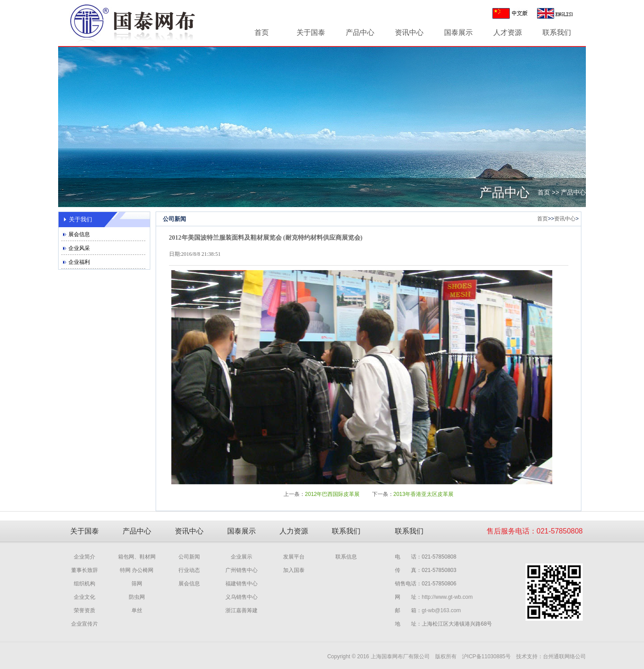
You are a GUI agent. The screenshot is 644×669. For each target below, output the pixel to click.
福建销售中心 (241, 584)
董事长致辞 (85, 570)
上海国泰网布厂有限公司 (400, 656)
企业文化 (85, 597)
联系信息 (346, 557)
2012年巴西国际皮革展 (333, 494)
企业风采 (79, 248)
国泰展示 (458, 32)
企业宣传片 (85, 624)
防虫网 (137, 597)
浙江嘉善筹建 (241, 610)
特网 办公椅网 (137, 570)
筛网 (137, 584)
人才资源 (508, 32)
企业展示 (241, 557)
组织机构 (85, 584)
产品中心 (360, 32)
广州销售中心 (241, 570)
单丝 (137, 610)
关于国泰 (311, 32)
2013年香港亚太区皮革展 (424, 494)
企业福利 (79, 262)
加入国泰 (294, 570)
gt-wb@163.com (441, 610)
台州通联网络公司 (564, 656)
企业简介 (85, 557)
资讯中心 (409, 32)
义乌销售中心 (241, 597)
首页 (262, 32)
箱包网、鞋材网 (137, 557)
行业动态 (189, 570)
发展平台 (294, 557)
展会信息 (79, 234)
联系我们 (557, 32)
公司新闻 (189, 557)
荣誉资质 (85, 610)
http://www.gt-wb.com (447, 597)
